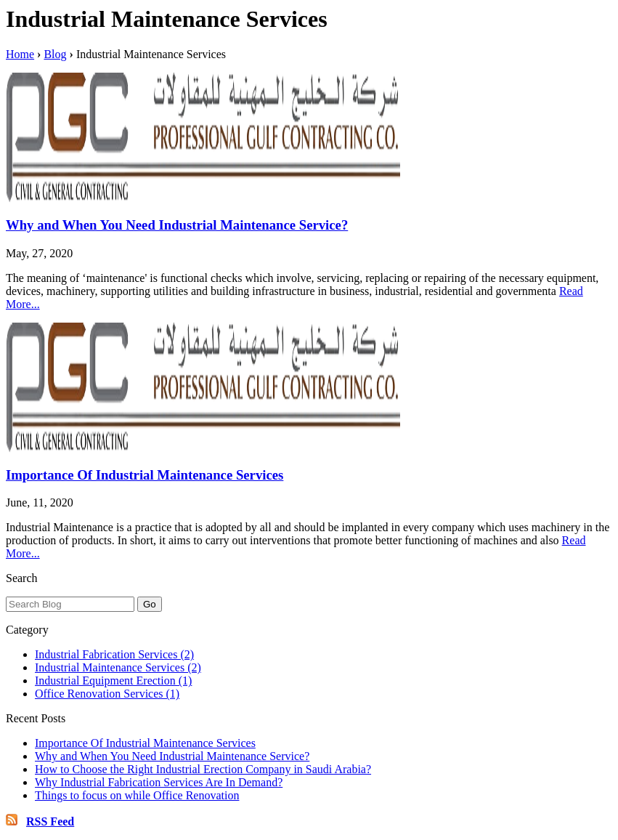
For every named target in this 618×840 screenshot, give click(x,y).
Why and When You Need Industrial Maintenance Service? (177, 225)
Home (20, 54)
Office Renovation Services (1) (107, 694)
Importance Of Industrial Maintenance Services (145, 475)
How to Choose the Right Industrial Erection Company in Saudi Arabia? (203, 769)
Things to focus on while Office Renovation (137, 795)
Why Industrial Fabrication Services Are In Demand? (159, 782)
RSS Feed (50, 821)
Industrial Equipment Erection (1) (113, 681)
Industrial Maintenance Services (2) (118, 667)
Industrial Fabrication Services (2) (114, 654)
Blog (55, 54)
